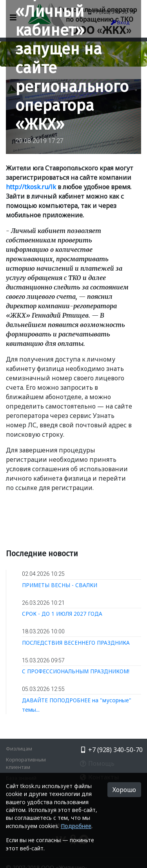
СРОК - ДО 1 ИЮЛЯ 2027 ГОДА (62, 614)
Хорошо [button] (124, 790)
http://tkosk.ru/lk (31, 187)
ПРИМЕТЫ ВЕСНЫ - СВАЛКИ (60, 585)
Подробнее (76, 826)
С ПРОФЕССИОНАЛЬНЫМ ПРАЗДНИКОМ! (76, 671)
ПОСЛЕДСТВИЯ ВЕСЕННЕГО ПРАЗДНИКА (76, 643)
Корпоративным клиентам (26, 763)
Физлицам (19, 749)
